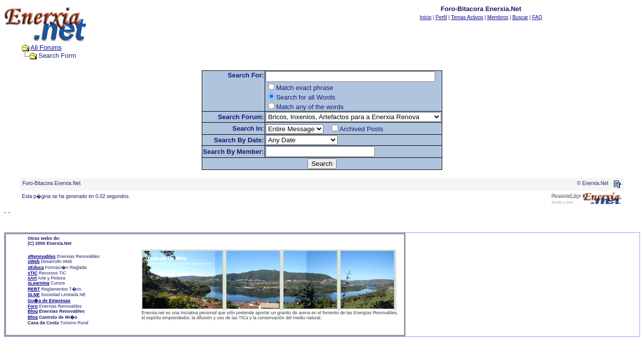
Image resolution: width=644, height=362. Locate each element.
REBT (34, 289)
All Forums (46, 48)
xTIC (33, 273)
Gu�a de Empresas (49, 301)
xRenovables (42, 256)
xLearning (38, 283)
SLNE (34, 295)
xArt (32, 278)
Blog (33, 311)
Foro (33, 306)
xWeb (34, 261)
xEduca (36, 267)
